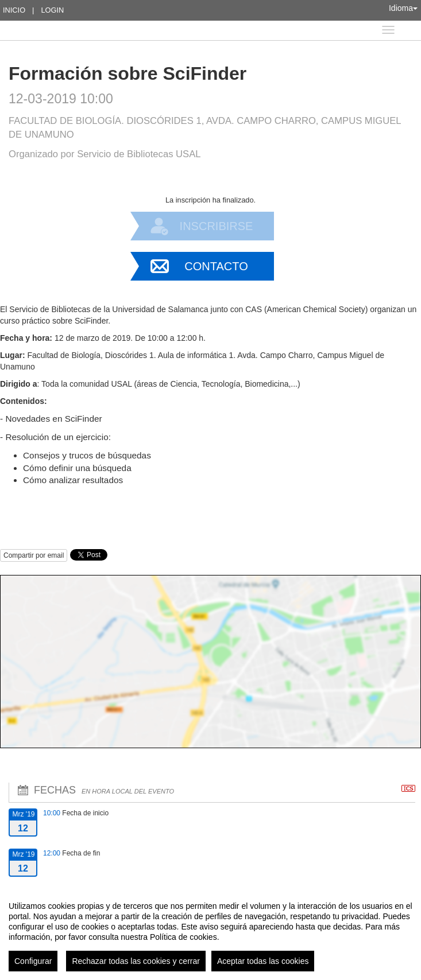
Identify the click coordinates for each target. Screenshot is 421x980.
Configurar (33, 961)
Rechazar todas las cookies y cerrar (136, 961)
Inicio (14, 10)
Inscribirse (217, 226)
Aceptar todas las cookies (263, 961)
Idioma (403, 8)
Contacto (216, 266)
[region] (210, 932)
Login (52, 10)
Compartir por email (34, 555)
